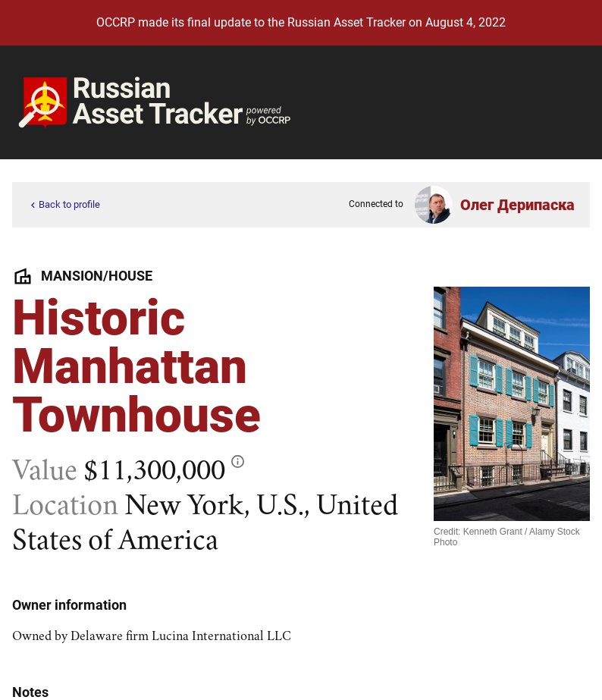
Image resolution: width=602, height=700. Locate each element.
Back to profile (64, 205)
